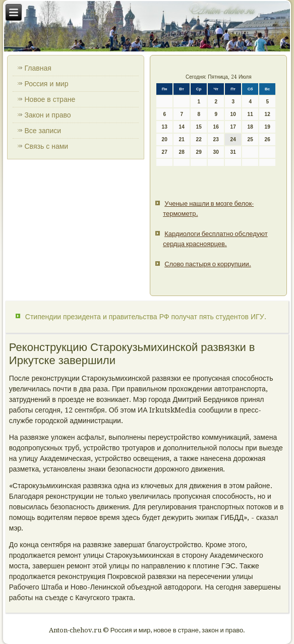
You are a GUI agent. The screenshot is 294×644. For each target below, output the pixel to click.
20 (165, 139)
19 (268, 127)
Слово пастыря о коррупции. (208, 264)
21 (182, 139)
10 (233, 114)
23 (216, 139)
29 (199, 152)
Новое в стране (50, 99)
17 (233, 127)
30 (216, 152)
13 (165, 127)
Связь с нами (47, 146)
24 (233, 139)
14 (182, 127)
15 (199, 127)
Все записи (43, 131)
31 (233, 152)
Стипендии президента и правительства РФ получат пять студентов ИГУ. (146, 317)
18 (250, 127)
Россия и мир (47, 84)
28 (182, 152)
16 (216, 127)
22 (199, 139)
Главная (38, 68)
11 (250, 114)
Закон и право (48, 115)
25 (250, 139)
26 (268, 139)
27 (165, 152)
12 (268, 114)
